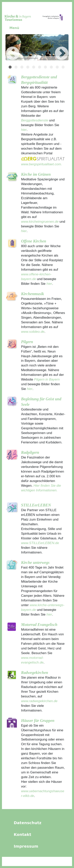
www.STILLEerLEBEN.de (40, 543)
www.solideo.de (33, 332)
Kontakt (22, 835)
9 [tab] (58, 68)
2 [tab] (16, 68)
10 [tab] (64, 68)
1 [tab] (11, 68)
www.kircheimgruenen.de (40, 222)
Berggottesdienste (35, 120)
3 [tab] (22, 68)
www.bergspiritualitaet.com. (41, 164)
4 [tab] (28, 68)
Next (56, 48)
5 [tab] (34, 68)
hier (24, 130)
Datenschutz (28, 823)
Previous (7, 48)
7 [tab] (46, 68)
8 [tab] (52, 68)
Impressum (26, 846)
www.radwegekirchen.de (39, 701)
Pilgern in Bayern (47, 379)
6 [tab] (40, 68)
